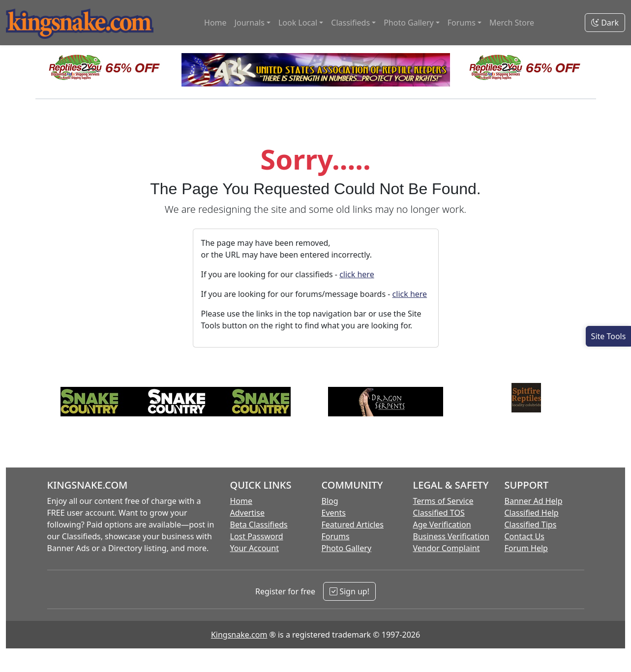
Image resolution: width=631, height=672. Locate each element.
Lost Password (257, 536)
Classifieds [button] (350, 23)
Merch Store (512, 23)
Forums (336, 536)
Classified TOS (439, 513)
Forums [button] (462, 23)
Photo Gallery (347, 548)
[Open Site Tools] (608, 336)
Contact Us (525, 536)
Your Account (255, 548)
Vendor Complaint (447, 548)
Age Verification (442, 525)
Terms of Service (443, 501)
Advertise (247, 513)
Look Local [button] (298, 23)
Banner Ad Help (534, 501)
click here (357, 274)
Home (215, 23)
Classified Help (532, 513)
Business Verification (451, 536)
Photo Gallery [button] (409, 23)
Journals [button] (250, 23)
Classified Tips (531, 525)
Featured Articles (353, 525)
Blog (330, 501)
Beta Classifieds (259, 525)
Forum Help (526, 548)
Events (334, 513)
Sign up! (349, 591)
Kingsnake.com (239, 635)
